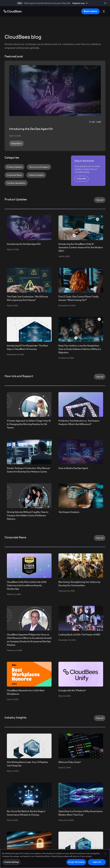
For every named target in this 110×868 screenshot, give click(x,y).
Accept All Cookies (76, 862)
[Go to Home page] (13, 11)
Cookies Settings (11, 862)
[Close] (105, 854)
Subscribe (81, 179)
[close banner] (106, 3)
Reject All (97, 862)
